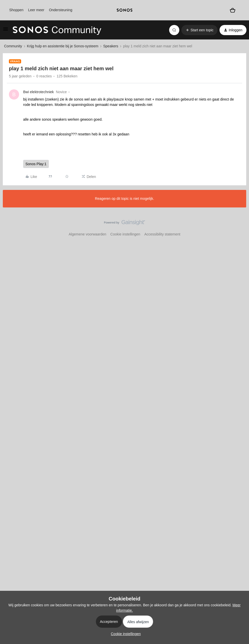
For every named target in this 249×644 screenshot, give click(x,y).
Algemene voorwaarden (87, 234)
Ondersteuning (61, 10)
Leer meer (36, 10)
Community (13, 46)
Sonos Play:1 (36, 164)
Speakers (111, 46)
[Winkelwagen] (233, 10)
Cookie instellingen (125, 234)
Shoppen (16, 10)
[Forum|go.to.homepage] (57, 30)
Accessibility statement (162, 234)
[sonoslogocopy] (124, 10)
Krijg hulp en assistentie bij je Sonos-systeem (63, 46)
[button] (6, 31)
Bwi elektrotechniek (39, 92)
